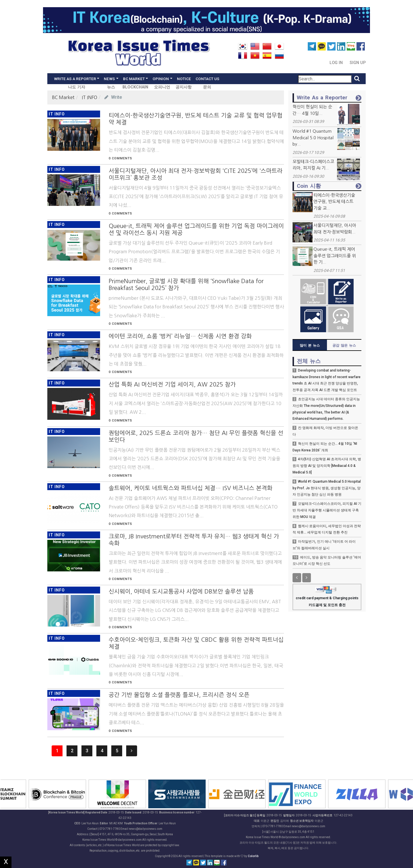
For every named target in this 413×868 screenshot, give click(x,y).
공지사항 (184, 87)
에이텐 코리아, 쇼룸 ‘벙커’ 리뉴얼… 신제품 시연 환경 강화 (180, 336)
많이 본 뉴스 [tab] (310, 345)
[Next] (132, 751)
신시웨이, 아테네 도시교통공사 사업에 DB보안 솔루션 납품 (181, 591)
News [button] (109, 79)
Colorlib (253, 856)
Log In (337, 63)
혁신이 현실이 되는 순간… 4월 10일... (312, 110)
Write (113, 97)
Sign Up (358, 63)
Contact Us (208, 79)
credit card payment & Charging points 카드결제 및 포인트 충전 (327, 597)
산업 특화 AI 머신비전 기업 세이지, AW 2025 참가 (172, 384)
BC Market (63, 97)
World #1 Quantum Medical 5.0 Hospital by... (313, 138)
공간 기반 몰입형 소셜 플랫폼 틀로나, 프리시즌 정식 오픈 (179, 695)
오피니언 (162, 87)
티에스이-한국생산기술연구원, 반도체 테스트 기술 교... (334, 202)
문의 (207, 87)
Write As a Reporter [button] (75, 79)
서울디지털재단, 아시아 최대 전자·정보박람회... (335, 229)
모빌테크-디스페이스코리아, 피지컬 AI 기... (313, 165)
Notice (184, 79)
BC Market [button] (134, 79)
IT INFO (89, 97)
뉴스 (111, 87)
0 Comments (120, 158)
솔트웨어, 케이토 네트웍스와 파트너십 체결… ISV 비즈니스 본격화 (191, 488)
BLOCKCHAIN (135, 87)
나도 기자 (77, 87)
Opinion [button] (161, 79)
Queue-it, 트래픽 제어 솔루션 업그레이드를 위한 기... (335, 256)
